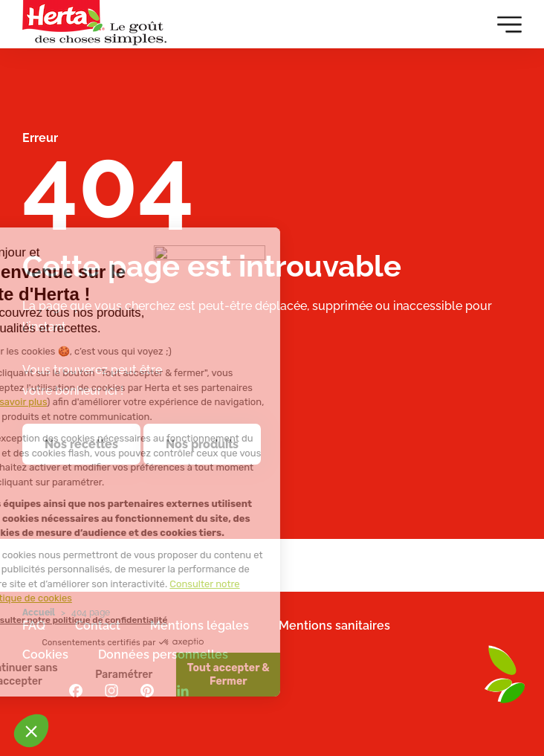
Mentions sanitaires (334, 626)
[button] (31, 731)
